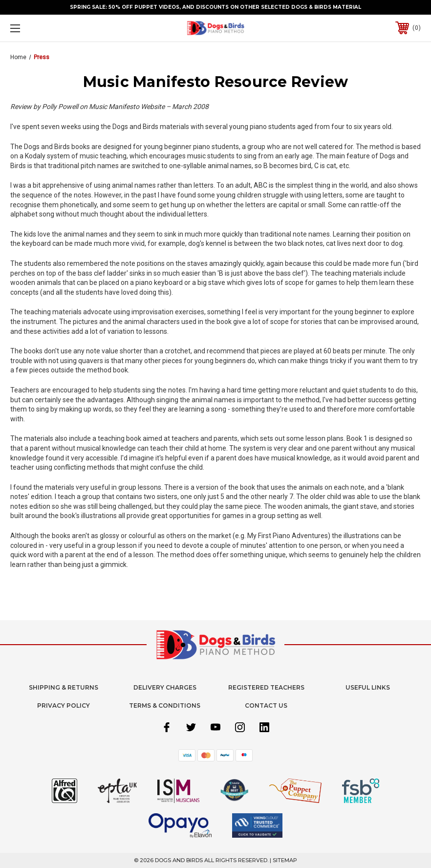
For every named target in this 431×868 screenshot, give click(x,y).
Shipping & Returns (64, 687)
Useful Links (368, 687)
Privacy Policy (64, 705)
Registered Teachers (266, 687)
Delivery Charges (165, 687)
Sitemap (285, 860)
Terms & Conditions (165, 705)
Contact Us (266, 705)
